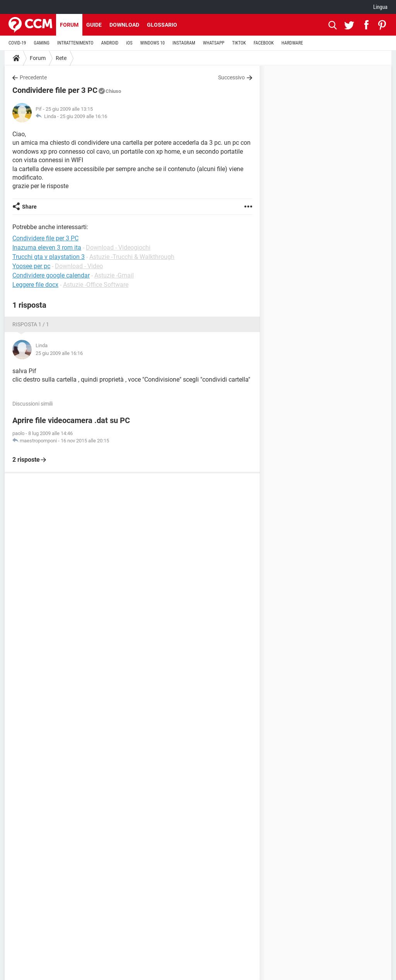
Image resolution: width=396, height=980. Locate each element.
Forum (69, 25)
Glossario (162, 25)
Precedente (33, 77)
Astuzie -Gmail (114, 275)
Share (29, 207)
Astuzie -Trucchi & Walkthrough (132, 257)
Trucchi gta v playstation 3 (49, 257)
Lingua (380, 7)
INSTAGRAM (184, 43)
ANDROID (110, 43)
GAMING (42, 43)
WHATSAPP (214, 43)
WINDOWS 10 (152, 43)
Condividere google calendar (51, 275)
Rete (61, 58)
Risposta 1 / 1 (31, 324)
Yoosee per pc (31, 266)
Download (124, 25)
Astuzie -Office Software (96, 285)
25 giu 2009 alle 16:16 (84, 116)
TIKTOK (239, 43)
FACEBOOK (264, 43)
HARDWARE (292, 43)
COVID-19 (17, 43)
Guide (94, 25)
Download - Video (79, 266)
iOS (129, 43)
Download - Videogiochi (118, 248)
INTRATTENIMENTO (75, 43)
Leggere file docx (35, 285)
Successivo (231, 77)
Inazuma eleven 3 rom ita (47, 248)
